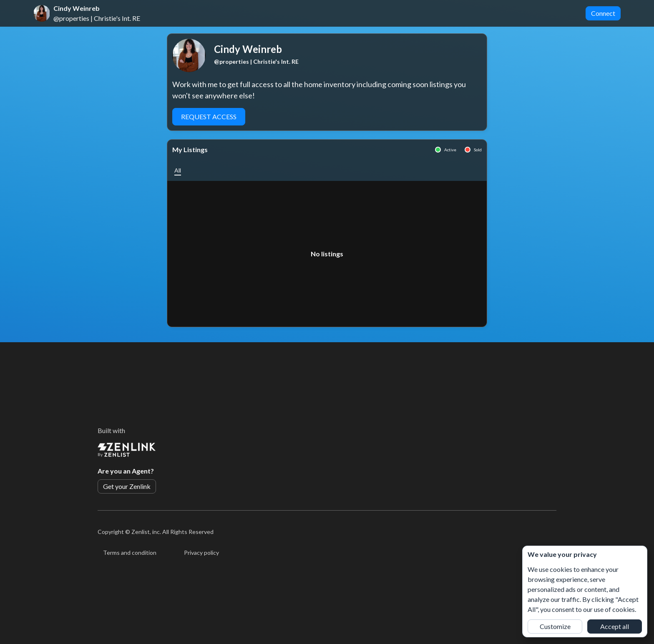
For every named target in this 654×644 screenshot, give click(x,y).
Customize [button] (555, 626)
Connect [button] (603, 13)
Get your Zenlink (127, 486)
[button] (178, 170)
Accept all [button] (615, 626)
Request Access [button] (209, 117)
